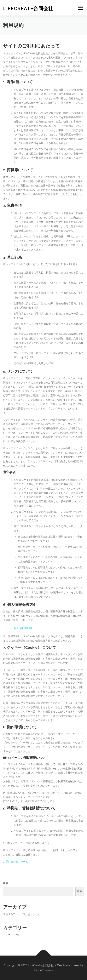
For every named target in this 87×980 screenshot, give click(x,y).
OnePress (63, 965)
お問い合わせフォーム (16, 862)
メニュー (80, 8)
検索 (6, 883)
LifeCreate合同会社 (28, 8)
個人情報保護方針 (24, 628)
